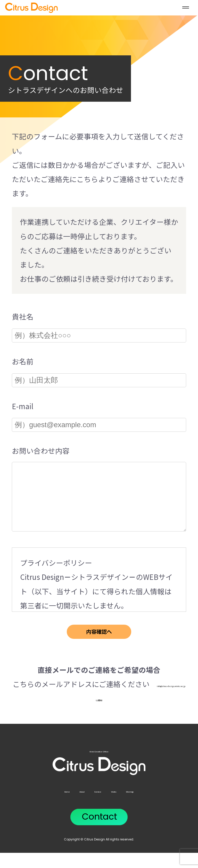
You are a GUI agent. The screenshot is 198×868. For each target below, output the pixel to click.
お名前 (23, 361)
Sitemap (164, 805)
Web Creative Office (99, 775)
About (61, 805)
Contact (100, 832)
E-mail (23, 406)
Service (94, 805)
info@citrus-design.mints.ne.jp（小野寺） (99, 712)
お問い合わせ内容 (41, 451)
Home (30, 805)
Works (128, 805)
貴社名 (23, 316)
